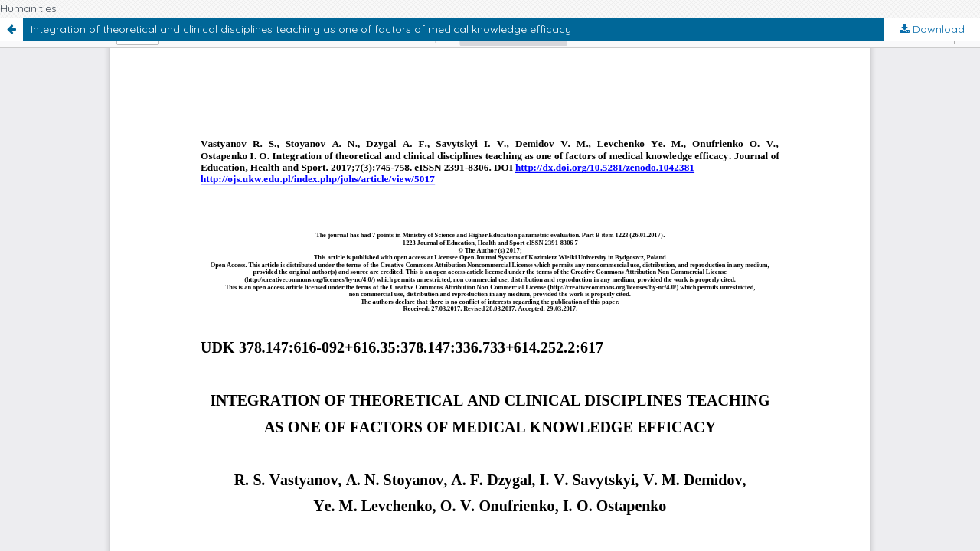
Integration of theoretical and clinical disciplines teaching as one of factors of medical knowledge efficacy (301, 29)
